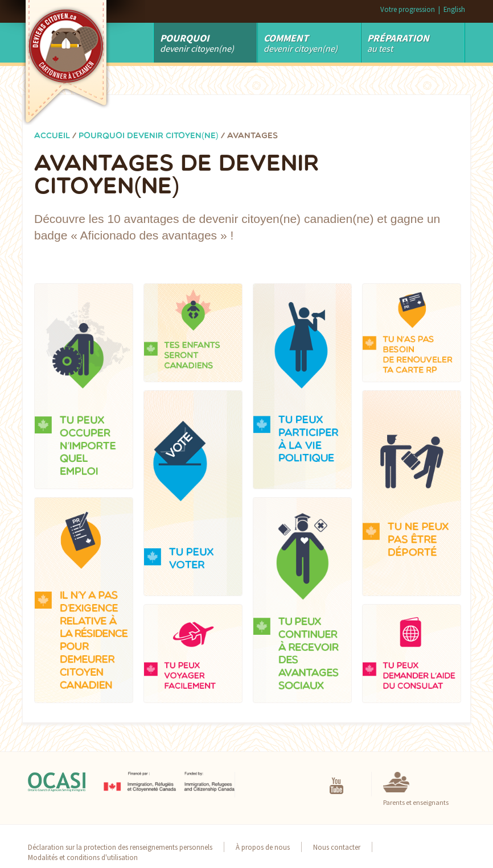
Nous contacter (337, 847)
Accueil (52, 136)
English (454, 9)
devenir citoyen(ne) (301, 43)
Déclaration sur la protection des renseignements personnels (120, 847)
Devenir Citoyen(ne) (197, 43)
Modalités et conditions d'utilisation (83, 857)
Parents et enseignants (416, 802)
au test (398, 43)
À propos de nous (263, 847)
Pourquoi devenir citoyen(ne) (149, 136)
